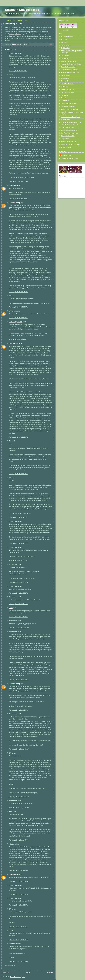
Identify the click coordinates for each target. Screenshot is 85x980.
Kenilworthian (65, 101)
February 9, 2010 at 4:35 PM (18, 543)
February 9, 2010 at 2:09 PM (18, 517)
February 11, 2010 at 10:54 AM (19, 797)
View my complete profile (69, 158)
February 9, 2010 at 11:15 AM (19, 292)
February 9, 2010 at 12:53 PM (19, 474)
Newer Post (5, 973)
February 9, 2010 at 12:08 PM (19, 318)
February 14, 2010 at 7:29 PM (19, 927)
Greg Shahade (14, 344)
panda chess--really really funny (71, 117)
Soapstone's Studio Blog (69, 142)
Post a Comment (9, 965)
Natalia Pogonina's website (69, 109)
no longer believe (15, 34)
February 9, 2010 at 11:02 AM (19, 181)
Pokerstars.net (65, 120)
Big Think (64, 39)
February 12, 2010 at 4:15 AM (19, 870)
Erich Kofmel (14, 944)
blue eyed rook (66, 45)
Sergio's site (65, 139)
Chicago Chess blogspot (69, 61)
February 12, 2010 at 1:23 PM (19, 894)
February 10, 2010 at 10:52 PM (19, 628)
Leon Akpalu (13, 185)
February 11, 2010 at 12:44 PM (19, 808)
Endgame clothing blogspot (69, 70)
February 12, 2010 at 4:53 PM (19, 905)
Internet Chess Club (67, 92)
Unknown (12, 311)
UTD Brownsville (66, 147)
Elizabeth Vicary (15, 203)
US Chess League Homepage (70, 144)
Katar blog (64, 98)
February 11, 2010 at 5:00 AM (19, 680)
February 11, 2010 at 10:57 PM (19, 840)
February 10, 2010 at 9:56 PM (19, 617)
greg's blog (64, 87)
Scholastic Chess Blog (68, 136)
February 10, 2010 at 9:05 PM (19, 604)
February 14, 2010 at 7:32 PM (19, 940)
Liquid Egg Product (16, 322)
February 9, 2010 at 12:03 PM (19, 307)
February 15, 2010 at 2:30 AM (19, 961)
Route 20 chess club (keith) (70, 130)
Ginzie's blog (65, 78)
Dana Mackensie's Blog (68, 67)
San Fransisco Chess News (70, 133)
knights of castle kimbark (69, 104)
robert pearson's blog (68, 127)
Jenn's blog (64, 95)
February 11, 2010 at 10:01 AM (19, 749)
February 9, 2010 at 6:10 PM (18, 561)
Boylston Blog (65, 48)
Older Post (51, 973)
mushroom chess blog (68, 106)
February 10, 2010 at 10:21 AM (19, 582)
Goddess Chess (66, 81)
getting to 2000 (66, 75)
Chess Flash (65, 58)
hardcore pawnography (68, 90)
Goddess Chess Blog (68, 84)
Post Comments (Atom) (18, 977)
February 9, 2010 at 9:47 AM (18, 71)
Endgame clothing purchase (70, 73)
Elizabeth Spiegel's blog (22, 10)
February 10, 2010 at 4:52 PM (19, 593)
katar (11, 608)
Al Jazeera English (67, 37)
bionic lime (64, 42)
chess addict (65, 56)
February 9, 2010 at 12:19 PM (19, 340)
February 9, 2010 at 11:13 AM (19, 199)
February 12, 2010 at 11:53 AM (19, 881)
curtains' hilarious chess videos (71, 64)
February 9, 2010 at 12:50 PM (19, 437)
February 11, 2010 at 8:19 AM (19, 710)
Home (28, 973)
